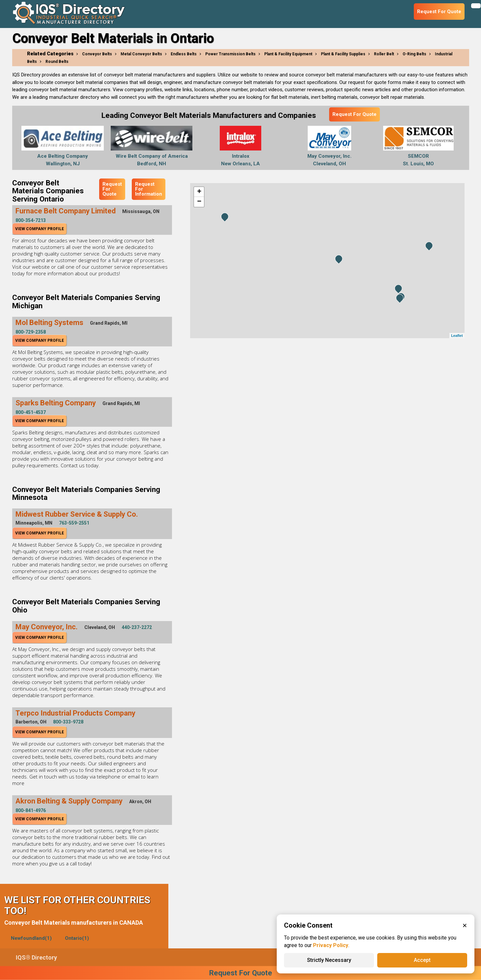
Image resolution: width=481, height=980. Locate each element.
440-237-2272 (137, 627)
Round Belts (57, 62)
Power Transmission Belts (230, 54)
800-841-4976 (31, 810)
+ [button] (199, 192)
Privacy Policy (331, 945)
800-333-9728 (68, 722)
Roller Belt (384, 54)
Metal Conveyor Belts (141, 54)
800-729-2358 (31, 332)
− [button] (199, 202)
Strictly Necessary (329, 960)
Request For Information (149, 189)
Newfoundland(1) (31, 938)
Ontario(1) (77, 938)
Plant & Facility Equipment (288, 54)
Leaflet (457, 336)
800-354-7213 (31, 220)
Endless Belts (184, 54)
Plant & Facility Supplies (343, 54)
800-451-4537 (31, 412)
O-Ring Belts (414, 54)
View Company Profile (40, 229)
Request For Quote (354, 114)
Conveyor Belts (97, 54)
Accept (422, 960)
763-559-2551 (74, 523)
